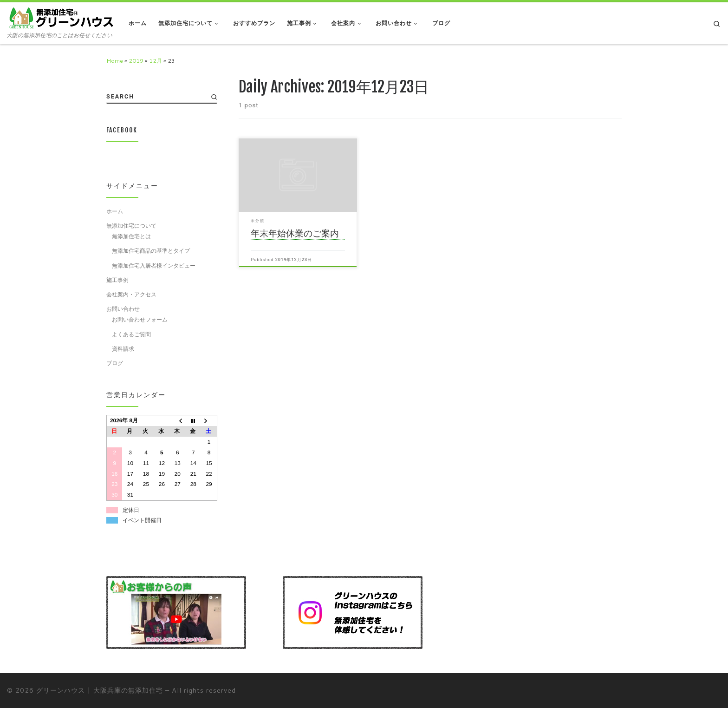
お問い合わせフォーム (140, 319)
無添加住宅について (131, 225)
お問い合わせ (123, 308)
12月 (156, 60)
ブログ (115, 363)
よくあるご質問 (131, 334)
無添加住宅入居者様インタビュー (154, 265)
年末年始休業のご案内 (295, 233)
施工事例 (117, 280)
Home (115, 60)
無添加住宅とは (131, 236)
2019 (136, 60)
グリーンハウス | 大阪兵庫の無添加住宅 (100, 690)
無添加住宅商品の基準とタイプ (151, 250)
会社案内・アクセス (131, 294)
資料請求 (123, 348)
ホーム (115, 211)
